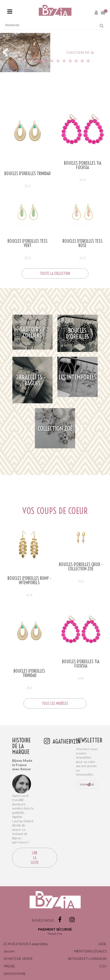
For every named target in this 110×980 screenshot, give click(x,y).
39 (82, 180)
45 (29, 595)
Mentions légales (90, 951)
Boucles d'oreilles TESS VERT (27, 243)
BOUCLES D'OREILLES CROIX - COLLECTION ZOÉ (81, 567)
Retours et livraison (87, 959)
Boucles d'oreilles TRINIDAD (27, 174)
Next (104, 57)
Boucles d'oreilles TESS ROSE (82, 243)
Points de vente (18, 959)
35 (27, 186)
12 (88, 61)
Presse (9, 966)
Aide (102, 944)
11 (82, 61)
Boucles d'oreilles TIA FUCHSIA (83, 165)
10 (76, 61)
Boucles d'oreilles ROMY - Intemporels (29, 581)
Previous (7, 57)
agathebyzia (66, 741)
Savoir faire (15, 974)
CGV (103, 966)
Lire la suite (35, 858)
